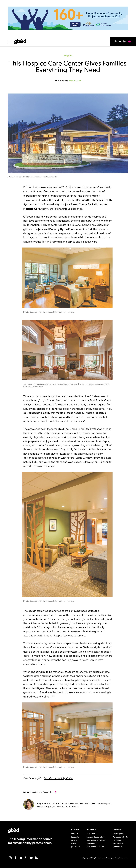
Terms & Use (118, 844)
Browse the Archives (95, 847)
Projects (68, 56)
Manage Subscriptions (96, 837)
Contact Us (118, 847)
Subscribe (119, 43)
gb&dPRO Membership (96, 840)
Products (75, 837)
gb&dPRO (75, 847)
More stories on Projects (38, 792)
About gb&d (118, 834)
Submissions (118, 840)
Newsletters (92, 844)
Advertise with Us (120, 837)
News (74, 844)
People (74, 840)
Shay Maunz (63, 81)
